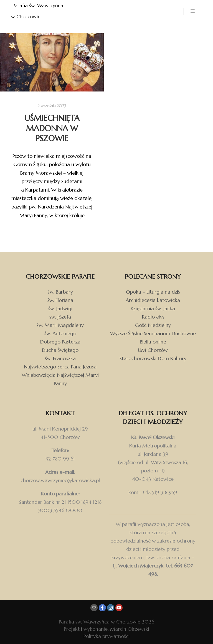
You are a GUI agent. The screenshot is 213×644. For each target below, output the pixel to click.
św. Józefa (60, 317)
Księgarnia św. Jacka (153, 308)
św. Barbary (60, 292)
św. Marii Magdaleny (60, 325)
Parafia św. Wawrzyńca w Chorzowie (38, 11)
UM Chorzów (153, 350)
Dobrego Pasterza (60, 342)
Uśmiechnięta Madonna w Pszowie (52, 128)
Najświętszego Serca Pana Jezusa (60, 367)
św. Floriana (60, 300)
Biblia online (153, 342)
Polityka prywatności (106, 636)
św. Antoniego (60, 333)
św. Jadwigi (60, 308)
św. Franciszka (60, 358)
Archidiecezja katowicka (153, 300)
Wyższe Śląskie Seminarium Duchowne (153, 333)
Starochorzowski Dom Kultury (153, 358)
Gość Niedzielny (153, 325)
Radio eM (153, 317)
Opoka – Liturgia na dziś (153, 292)
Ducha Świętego (60, 350)
